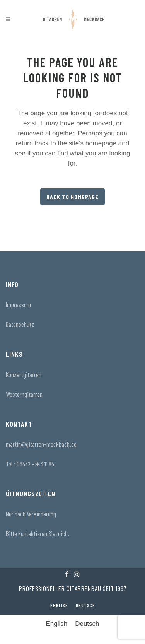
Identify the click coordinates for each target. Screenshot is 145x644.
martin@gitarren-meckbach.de (41, 444)
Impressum (18, 304)
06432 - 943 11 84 (35, 464)
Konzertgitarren (24, 374)
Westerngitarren (24, 394)
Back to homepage (72, 197)
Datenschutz (20, 324)
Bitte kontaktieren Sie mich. (38, 533)
